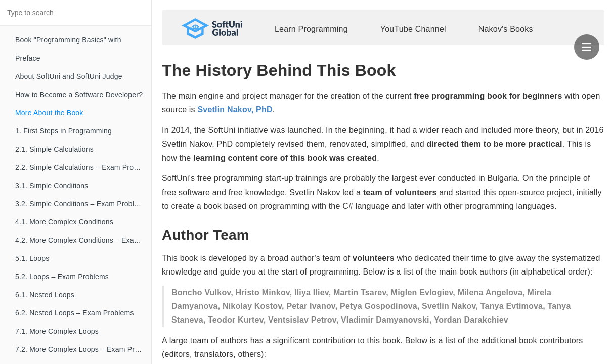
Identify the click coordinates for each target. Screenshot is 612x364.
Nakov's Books (506, 29)
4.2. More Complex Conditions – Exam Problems (83, 240)
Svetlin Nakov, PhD (235, 109)
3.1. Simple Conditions (52, 186)
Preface (28, 58)
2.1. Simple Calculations (54, 149)
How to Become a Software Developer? (79, 95)
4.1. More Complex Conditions (64, 222)
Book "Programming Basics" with (68, 40)
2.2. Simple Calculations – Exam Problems (83, 167)
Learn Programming (311, 29)
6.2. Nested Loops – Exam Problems (75, 313)
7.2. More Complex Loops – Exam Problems (83, 349)
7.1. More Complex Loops (57, 331)
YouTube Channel (413, 29)
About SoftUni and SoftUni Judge (69, 76)
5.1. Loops (32, 258)
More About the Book (49, 113)
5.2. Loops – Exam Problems (62, 277)
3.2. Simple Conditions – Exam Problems (81, 204)
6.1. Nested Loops (45, 295)
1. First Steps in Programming (63, 131)
